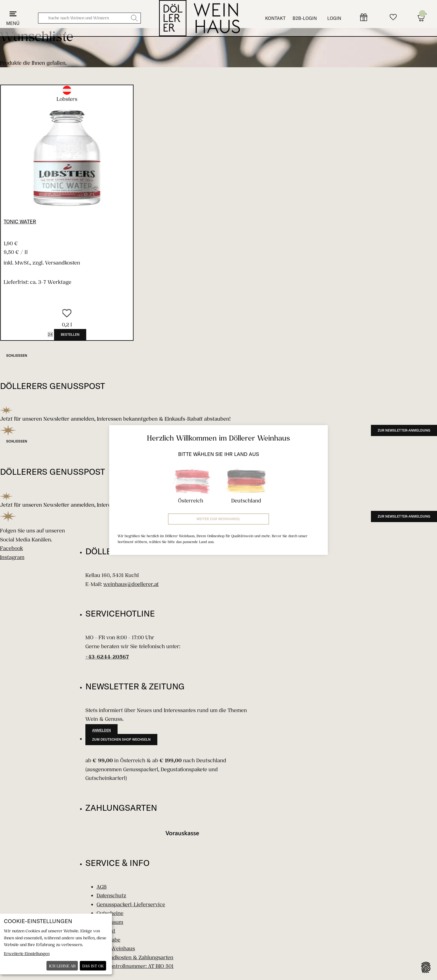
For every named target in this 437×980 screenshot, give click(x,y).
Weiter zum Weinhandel (218, 519)
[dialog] (56, 944)
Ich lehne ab (62, 966)
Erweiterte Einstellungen (27, 954)
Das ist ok (93, 966)
